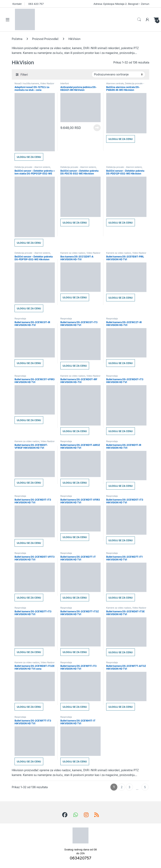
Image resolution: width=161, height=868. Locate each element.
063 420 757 (35, 4)
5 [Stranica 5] (145, 787)
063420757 (80, 858)
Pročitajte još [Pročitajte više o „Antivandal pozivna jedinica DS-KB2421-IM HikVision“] (97, 128)
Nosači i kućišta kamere (27, 83)
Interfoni (65, 83)
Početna (17, 39)
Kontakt (17, 4)
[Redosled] (118, 74)
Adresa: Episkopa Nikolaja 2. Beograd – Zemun (121, 4)
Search (139, 20)
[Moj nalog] (147, 20)
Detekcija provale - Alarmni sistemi (125, 85)
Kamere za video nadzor (73, 253)
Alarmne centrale (115, 83)
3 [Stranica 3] (129, 787)
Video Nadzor (47, 83)
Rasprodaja (20, 319)
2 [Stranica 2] (122, 787)
